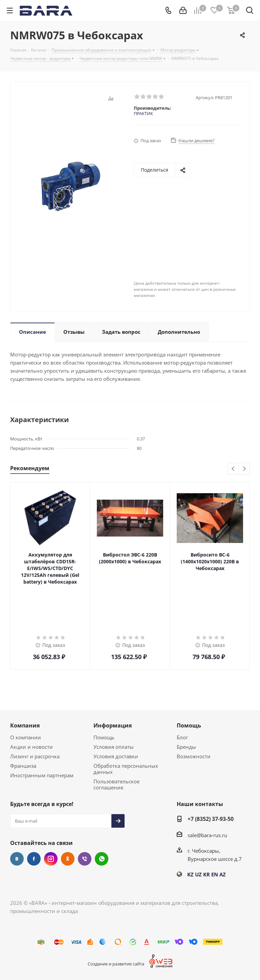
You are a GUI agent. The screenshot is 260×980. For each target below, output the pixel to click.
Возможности (194, 756)
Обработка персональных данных (126, 769)
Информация (113, 725)
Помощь (104, 737)
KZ (190, 874)
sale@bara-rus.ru (207, 835)
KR (207, 874)
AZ (223, 874)
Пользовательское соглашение (116, 784)
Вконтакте (17, 859)
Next (244, 469)
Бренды (186, 747)
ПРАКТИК (143, 113)
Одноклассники (68, 859)
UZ (198, 874)
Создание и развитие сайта (116, 964)
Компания (25, 725)
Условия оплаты (114, 747)
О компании (26, 737)
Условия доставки (116, 756)
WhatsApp (102, 859)
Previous (233, 469)
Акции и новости (31, 747)
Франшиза (23, 766)
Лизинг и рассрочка (35, 756)
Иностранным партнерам (42, 775)
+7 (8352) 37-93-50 (211, 819)
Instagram (51, 859)
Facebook (34, 859)
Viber (85, 859)
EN (215, 874)
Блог (182, 737)
